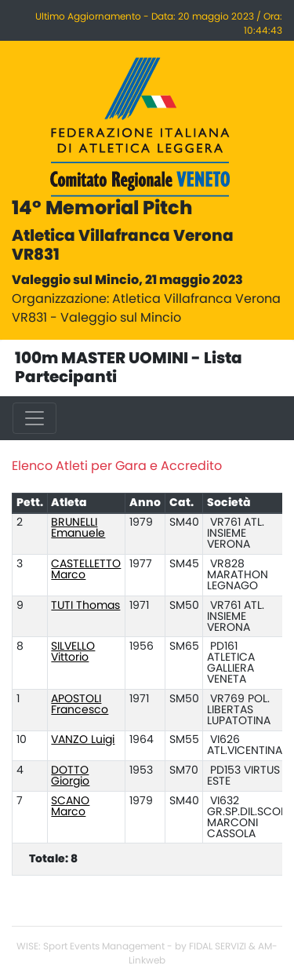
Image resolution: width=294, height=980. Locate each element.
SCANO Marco (70, 807)
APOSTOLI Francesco (80, 705)
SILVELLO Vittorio (73, 652)
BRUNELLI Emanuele (78, 528)
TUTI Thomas (85, 606)
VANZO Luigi (83, 740)
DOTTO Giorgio (70, 776)
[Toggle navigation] (34, 418)
